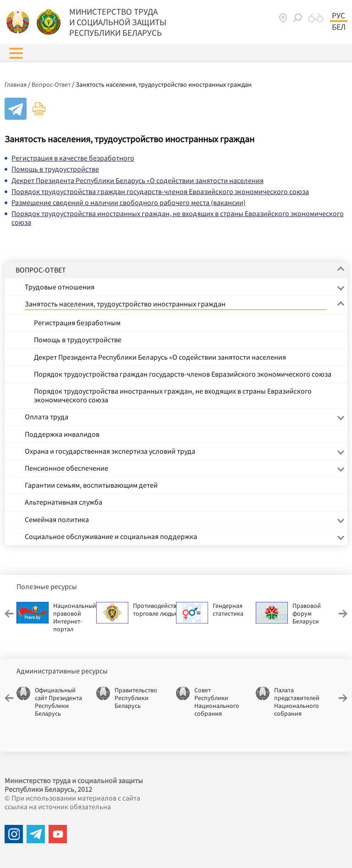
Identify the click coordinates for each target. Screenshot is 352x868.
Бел (339, 27)
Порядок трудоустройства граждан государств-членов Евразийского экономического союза (160, 191)
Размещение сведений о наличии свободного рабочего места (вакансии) (129, 202)
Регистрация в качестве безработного (73, 158)
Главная (16, 84)
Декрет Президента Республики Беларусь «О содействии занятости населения (137, 180)
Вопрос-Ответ (51, 84)
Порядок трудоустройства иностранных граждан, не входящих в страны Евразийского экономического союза (178, 218)
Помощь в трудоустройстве (55, 169)
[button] (16, 53)
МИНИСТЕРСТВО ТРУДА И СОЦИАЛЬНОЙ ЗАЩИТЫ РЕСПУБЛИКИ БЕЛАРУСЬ (118, 22)
